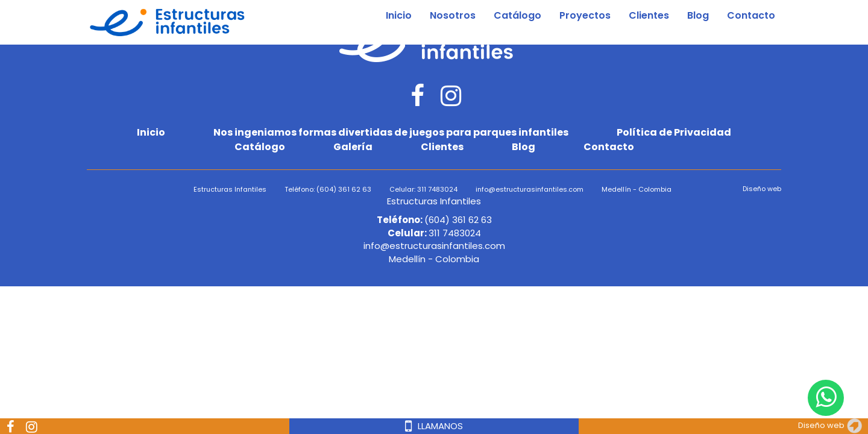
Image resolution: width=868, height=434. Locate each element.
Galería (353, 147)
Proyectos (585, 15)
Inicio (399, 15)
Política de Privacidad (674, 133)
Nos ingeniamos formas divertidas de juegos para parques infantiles (391, 133)
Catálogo (517, 15)
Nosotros (453, 15)
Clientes (649, 15)
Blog (698, 15)
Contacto (751, 15)
